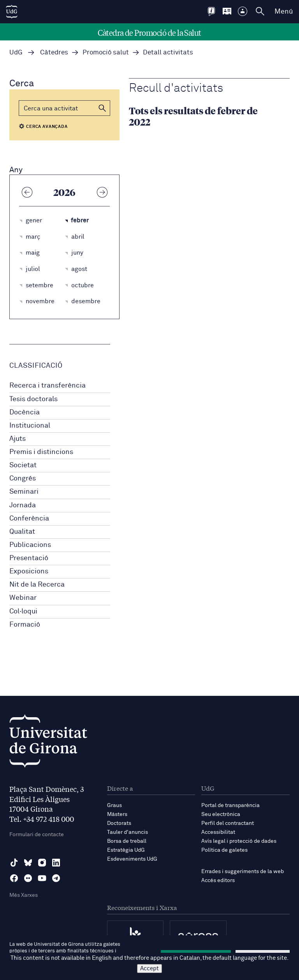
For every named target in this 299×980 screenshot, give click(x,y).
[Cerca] (64, 108)
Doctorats (119, 823)
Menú (284, 12)
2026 (64, 192)
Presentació (29, 558)
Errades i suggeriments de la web (243, 872)
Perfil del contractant (228, 823)
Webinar (23, 598)
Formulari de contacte (37, 835)
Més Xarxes (24, 895)
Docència (25, 412)
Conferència (29, 519)
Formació (25, 625)
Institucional (30, 426)
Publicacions (30, 545)
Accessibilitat (218, 832)
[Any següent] (102, 192)
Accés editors (218, 880)
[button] (102, 108)
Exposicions (29, 571)
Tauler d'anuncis (128, 832)
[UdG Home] (12, 12)
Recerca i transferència (47, 386)
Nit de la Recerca (37, 585)
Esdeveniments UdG (132, 859)
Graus (114, 805)
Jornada (23, 505)
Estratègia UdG (126, 850)
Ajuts (18, 439)
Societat (23, 465)
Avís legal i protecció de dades (239, 841)
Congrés (23, 479)
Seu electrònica (221, 814)
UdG (16, 53)
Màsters (117, 814)
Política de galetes (224, 850)
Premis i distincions (41, 452)
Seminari (24, 492)
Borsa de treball (127, 841)
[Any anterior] (27, 192)
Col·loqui (23, 611)
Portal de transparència (230, 805)
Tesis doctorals (33, 399)
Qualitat (22, 532)
